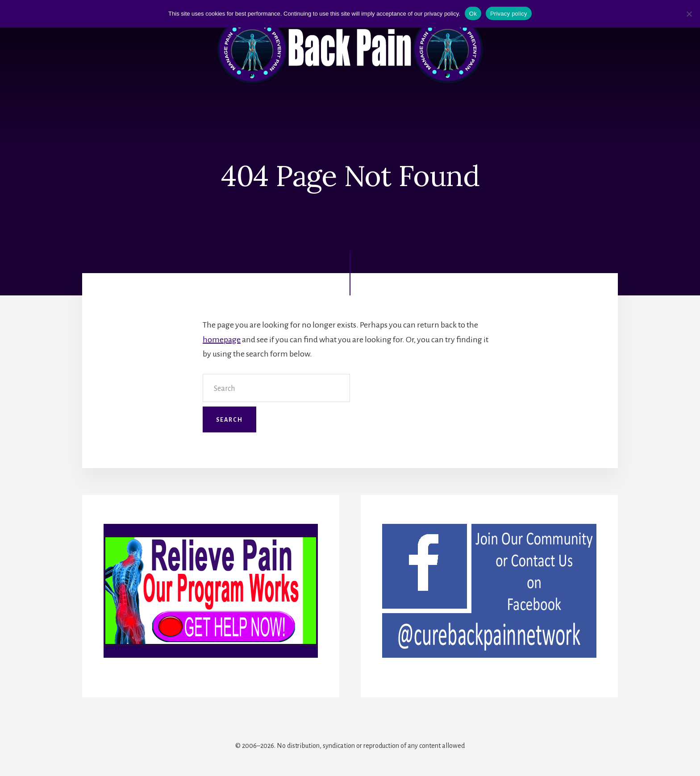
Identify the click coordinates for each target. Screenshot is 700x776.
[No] (689, 14)
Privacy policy (509, 14)
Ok (473, 14)
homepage (222, 340)
